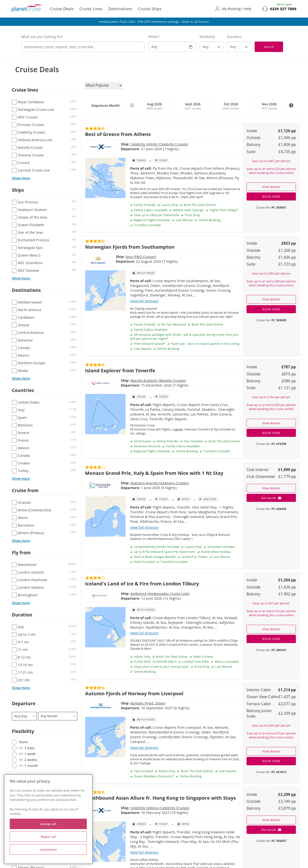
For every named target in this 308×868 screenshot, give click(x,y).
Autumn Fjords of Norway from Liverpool (134, 693)
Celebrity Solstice (124, 808)
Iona (113, 257)
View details (271, 187)
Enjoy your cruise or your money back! (161, 667)
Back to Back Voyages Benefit (154, 557)
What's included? (226, 662)
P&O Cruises (129, 257)
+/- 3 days (27, 748)
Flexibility (207, 37)
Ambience (118, 594)
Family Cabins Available (150, 330)
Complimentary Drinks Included (156, 547)
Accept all (48, 824)
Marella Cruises (151, 380)
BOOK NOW (271, 196)
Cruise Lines (91, 9)
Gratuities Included (221, 547)
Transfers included (147, 225)
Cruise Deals (62, 9)
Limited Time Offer (195, 662)
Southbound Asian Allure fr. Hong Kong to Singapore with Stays (161, 798)
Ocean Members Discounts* (154, 776)
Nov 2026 (269, 106)
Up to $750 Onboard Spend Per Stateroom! (164, 552)
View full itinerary (144, 301)
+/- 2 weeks (28, 760)
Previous (132, 108)
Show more (21, 178)
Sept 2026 (193, 106)
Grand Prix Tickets (194, 557)
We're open (286, 4)
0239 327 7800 (283, 9)
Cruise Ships (150, 9)
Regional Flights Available (152, 220)
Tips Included (193, 441)
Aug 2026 (154, 106)
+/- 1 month (28, 766)
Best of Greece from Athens (118, 134)
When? (154, 37)
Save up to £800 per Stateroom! (156, 215)
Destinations (120, 9)
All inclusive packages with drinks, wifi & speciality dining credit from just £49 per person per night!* (184, 337)
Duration (234, 37)
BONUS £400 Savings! (188, 210)
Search (269, 47)
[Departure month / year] (58, 716)
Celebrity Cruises (152, 144)
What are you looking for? (42, 37)
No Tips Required (173, 324)
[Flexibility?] (211, 47)
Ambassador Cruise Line (147, 594)
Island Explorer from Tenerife (120, 370)
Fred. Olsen (134, 703)
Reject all (48, 837)
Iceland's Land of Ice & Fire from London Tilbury (142, 583)
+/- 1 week (27, 754)
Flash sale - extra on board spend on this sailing (205, 344)
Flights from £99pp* (224, 210)
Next (291, 108)
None (23, 742)
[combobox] (83, 47)
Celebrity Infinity (123, 144)
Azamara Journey (124, 483)
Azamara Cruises (153, 483)
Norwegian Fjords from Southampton (130, 247)
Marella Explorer (123, 380)
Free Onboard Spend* (149, 344)
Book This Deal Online (207, 324)
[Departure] (24, 716)
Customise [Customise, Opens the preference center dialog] (48, 849)
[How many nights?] (239, 47)
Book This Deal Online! (200, 205)
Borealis (116, 703)
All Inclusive (142, 441)
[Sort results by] (104, 85)
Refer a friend (203, 657)
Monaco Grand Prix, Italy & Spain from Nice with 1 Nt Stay (154, 473)
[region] (48, 819)
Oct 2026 (231, 106)
